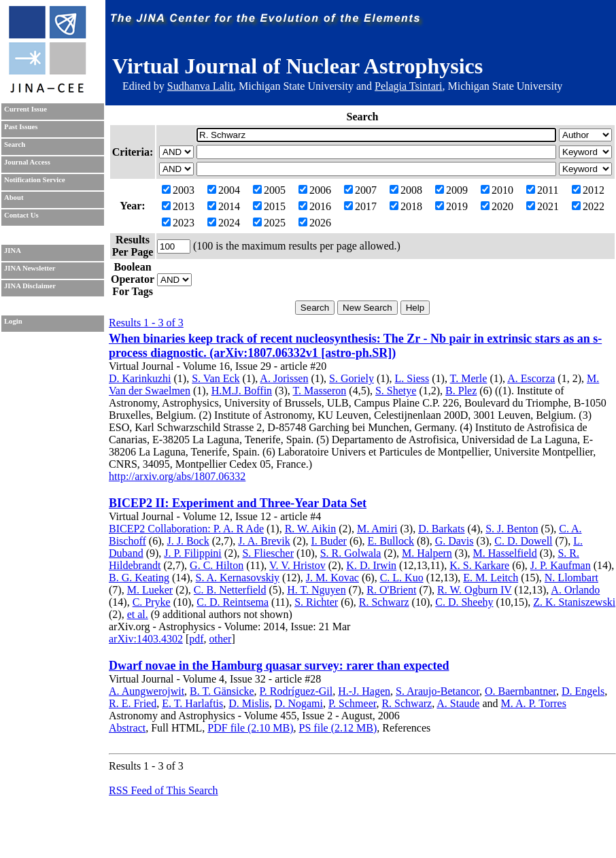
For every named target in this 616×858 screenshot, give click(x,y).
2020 (497, 206)
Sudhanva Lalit (200, 86)
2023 (178, 223)
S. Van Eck (216, 378)
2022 (588, 206)
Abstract (127, 728)
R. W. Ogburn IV (475, 590)
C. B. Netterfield (230, 590)
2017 (360, 206)
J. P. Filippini (192, 553)
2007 (360, 190)
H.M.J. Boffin (242, 391)
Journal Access (27, 162)
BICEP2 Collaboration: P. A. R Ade (186, 529)
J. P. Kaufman (561, 565)
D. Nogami (299, 703)
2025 (269, 223)
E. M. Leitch (491, 578)
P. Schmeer (352, 703)
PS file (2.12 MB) (338, 728)
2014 (224, 206)
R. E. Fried (133, 703)
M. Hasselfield (505, 553)
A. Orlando (575, 590)
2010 (497, 190)
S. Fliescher (268, 553)
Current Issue (25, 109)
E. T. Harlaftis (192, 703)
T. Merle (469, 378)
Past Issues (21, 127)
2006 (315, 190)
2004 (224, 190)
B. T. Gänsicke (222, 691)
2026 (315, 223)
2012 (588, 190)
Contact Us (21, 215)
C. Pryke (152, 602)
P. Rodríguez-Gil (296, 691)
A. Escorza (531, 378)
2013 (178, 206)
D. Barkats (441, 529)
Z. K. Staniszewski (574, 602)
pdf (196, 639)
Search (15, 144)
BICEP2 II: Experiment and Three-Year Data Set (238, 503)
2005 (269, 190)
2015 (269, 206)
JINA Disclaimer (30, 286)
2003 (178, 190)
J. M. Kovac (332, 578)
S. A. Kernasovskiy (238, 578)
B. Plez (461, 391)
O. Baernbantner (520, 691)
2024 (224, 223)
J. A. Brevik (264, 541)
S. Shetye (396, 391)
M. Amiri (377, 529)
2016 (315, 206)
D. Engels (583, 691)
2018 (406, 206)
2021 (543, 206)
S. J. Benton (512, 529)
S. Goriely (352, 378)
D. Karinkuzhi (140, 378)
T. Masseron (320, 391)
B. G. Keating (139, 578)
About (14, 198)
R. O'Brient (391, 590)
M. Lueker (150, 590)
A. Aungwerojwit (147, 691)
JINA (13, 251)
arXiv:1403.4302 (146, 639)
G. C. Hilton (217, 565)
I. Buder (328, 541)
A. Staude (458, 703)
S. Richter (316, 602)
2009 (451, 190)
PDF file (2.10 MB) (250, 728)
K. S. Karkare (479, 565)
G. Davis (455, 541)
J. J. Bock (188, 541)
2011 (542, 190)
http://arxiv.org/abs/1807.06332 (177, 476)
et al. (138, 614)
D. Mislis (249, 703)
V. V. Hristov (297, 565)
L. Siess (412, 378)
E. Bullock (391, 541)
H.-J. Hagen (364, 691)
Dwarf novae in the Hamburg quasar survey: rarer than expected (279, 666)
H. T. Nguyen (316, 590)
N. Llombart (571, 578)
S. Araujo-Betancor (438, 691)
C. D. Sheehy (464, 602)
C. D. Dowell (523, 541)
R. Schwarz (384, 602)
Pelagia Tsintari (408, 86)
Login (13, 321)
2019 (451, 206)
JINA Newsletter (30, 268)
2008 (406, 190)
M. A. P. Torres (534, 703)
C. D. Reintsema (233, 602)
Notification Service (35, 180)
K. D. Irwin (371, 565)
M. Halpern (427, 553)
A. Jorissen (284, 378)
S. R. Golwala (351, 553)
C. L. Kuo (402, 578)
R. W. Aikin (311, 529)
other (221, 639)
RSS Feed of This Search (164, 790)
